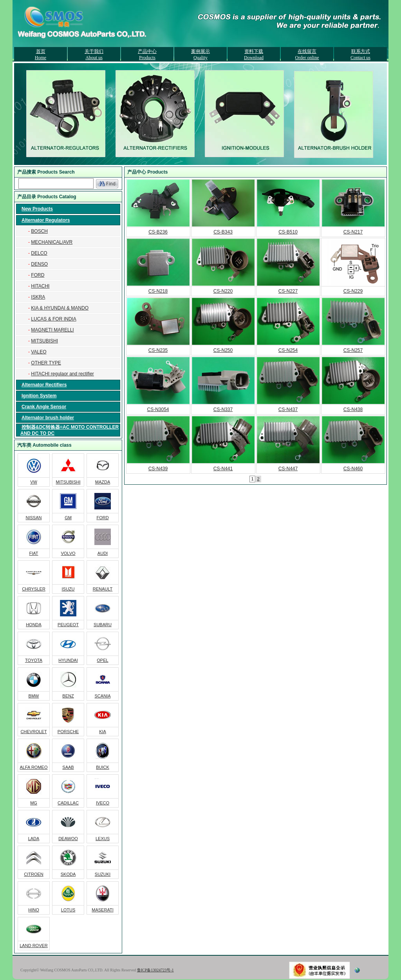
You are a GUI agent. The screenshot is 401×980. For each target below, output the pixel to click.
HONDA (34, 625)
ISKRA (38, 297)
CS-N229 (353, 291)
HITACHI (40, 286)
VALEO (39, 352)
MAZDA (103, 482)
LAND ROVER (34, 946)
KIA (103, 732)
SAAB (68, 767)
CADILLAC (68, 803)
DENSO (39, 264)
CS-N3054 (158, 409)
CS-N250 (223, 350)
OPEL (102, 660)
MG (34, 803)
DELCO (39, 253)
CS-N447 (288, 469)
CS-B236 (158, 232)
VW (34, 482)
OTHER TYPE (46, 363)
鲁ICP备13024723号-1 (155, 970)
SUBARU (103, 625)
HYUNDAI (68, 660)
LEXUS (103, 839)
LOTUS (68, 910)
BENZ (68, 696)
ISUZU (68, 589)
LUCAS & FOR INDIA (53, 319)
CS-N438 (353, 409)
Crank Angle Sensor (44, 407)
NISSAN (34, 518)
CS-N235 (158, 350)
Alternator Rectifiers (44, 385)
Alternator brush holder (48, 418)
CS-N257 (353, 350)
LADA (34, 839)
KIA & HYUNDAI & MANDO (60, 308)
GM (68, 518)
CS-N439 (158, 469)
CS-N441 (223, 469)
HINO (34, 910)
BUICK (103, 767)
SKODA (68, 874)
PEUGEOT (68, 625)
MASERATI (102, 910)
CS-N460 (353, 469)
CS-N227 (288, 291)
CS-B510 (288, 232)
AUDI (103, 553)
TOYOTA (34, 660)
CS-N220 (223, 291)
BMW (34, 696)
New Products (37, 209)
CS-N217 (353, 232)
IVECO (103, 803)
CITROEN (34, 874)
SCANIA (103, 696)
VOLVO (68, 553)
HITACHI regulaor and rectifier (62, 374)
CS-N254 (288, 350)
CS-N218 (158, 291)
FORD (38, 275)
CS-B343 (223, 232)
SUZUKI (103, 874)
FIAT (33, 553)
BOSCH (39, 231)
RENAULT (103, 589)
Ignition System (39, 396)
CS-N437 (288, 409)
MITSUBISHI (44, 341)
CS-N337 (223, 409)
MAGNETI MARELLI (52, 330)
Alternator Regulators (46, 220)
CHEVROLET (33, 732)
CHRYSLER (34, 589)
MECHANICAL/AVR (52, 242)
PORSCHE (68, 732)
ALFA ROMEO (34, 767)
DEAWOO (68, 839)
